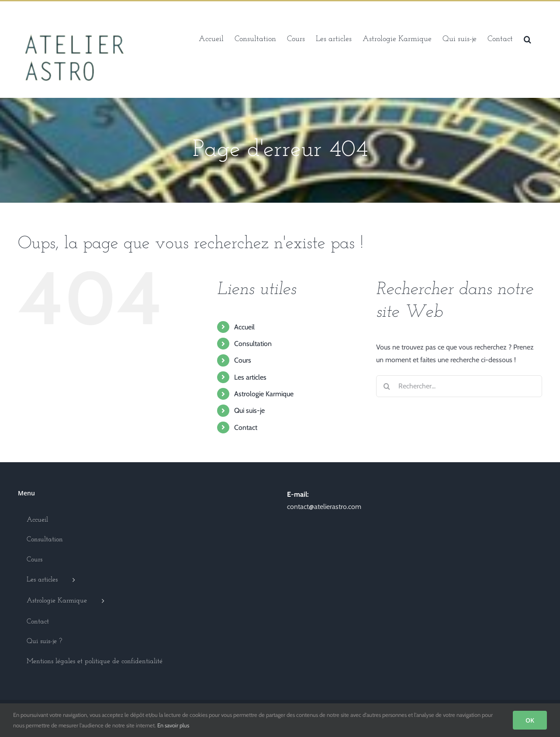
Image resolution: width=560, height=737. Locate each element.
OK (530, 720)
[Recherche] (387, 386)
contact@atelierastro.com (324, 507)
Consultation (253, 344)
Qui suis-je (249, 410)
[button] (527, 38)
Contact (246, 427)
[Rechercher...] (459, 386)
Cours (243, 360)
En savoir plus (173, 725)
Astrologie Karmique (264, 394)
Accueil (244, 327)
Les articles (250, 377)
